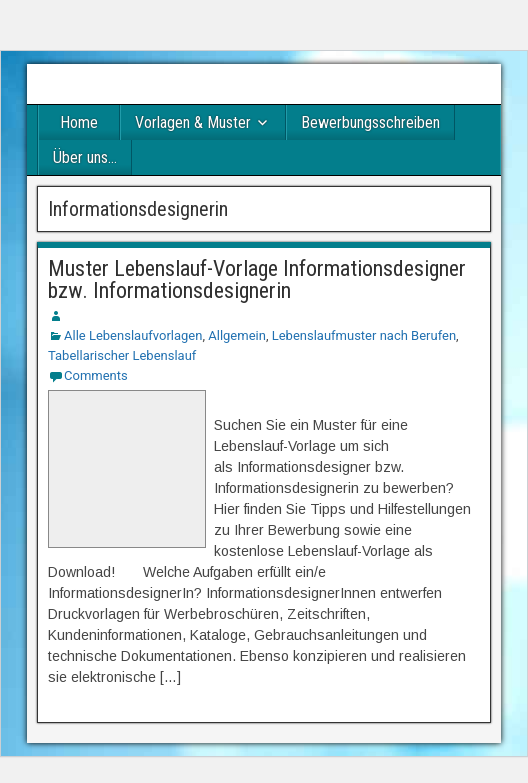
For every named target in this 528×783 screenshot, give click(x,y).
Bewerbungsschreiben (370, 122)
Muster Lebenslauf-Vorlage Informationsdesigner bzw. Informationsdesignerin (257, 279)
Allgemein (237, 335)
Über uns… (85, 157)
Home (79, 122)
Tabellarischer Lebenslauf (122, 355)
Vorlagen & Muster (193, 122)
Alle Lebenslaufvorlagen (133, 335)
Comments (96, 375)
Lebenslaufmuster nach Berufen (364, 335)
